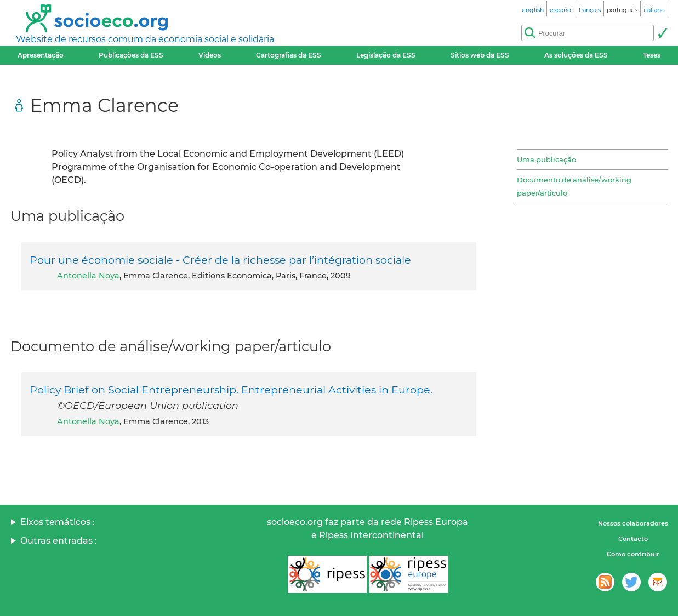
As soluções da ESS (576, 55)
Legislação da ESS (386, 55)
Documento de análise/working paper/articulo (574, 186)
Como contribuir (633, 554)
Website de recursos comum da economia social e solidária (145, 39)
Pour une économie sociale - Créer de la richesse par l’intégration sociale (220, 260)
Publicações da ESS (131, 55)
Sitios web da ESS (480, 55)
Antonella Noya (88, 276)
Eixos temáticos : (58, 522)
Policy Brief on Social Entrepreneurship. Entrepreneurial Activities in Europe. (231, 390)
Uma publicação (546, 159)
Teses (652, 55)
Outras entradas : (59, 541)
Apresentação (41, 55)
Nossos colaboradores (633, 523)
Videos (210, 55)
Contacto (633, 539)
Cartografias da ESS (289, 55)
